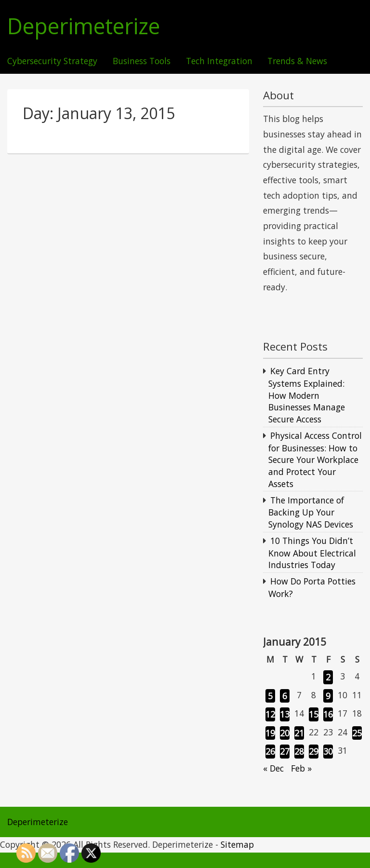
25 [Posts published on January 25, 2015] (357, 733)
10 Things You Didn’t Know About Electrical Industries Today (312, 553)
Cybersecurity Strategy (52, 61)
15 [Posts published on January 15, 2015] (314, 714)
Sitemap (237, 844)
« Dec (273, 768)
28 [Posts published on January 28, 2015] (299, 751)
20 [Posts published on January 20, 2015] (285, 733)
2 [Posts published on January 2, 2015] (328, 677)
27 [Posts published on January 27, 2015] (285, 751)
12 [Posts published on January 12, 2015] (270, 714)
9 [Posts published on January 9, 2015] (328, 696)
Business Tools (142, 61)
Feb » (301, 768)
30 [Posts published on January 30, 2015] (328, 751)
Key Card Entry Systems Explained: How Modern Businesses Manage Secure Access (307, 395)
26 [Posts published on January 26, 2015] (270, 751)
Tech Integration (219, 61)
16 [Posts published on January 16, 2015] (328, 714)
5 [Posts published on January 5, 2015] (270, 696)
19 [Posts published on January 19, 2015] (270, 733)
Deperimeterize (84, 26)
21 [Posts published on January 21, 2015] (299, 733)
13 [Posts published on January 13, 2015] (285, 714)
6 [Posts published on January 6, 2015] (285, 696)
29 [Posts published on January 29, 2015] (314, 751)
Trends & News (297, 61)
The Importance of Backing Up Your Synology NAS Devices (311, 512)
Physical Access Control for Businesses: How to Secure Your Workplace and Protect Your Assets (315, 460)
